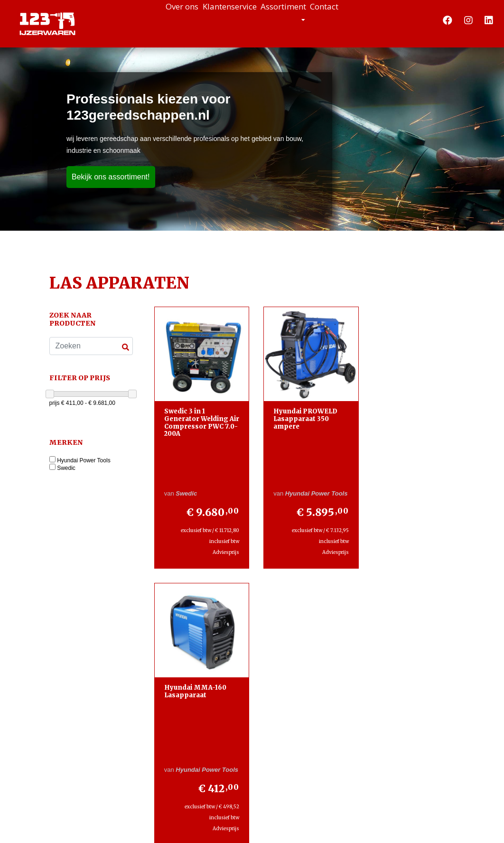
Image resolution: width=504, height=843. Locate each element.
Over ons (145, 19)
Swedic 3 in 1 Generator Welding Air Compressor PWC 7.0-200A (199, 418)
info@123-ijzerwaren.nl (93, 707)
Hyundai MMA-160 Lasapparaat (405, 411)
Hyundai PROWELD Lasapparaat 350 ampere (301, 414)
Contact (362, 19)
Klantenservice (218, 19)
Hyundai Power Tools (84, 461)
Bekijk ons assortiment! (111, 177)
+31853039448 (90, 686)
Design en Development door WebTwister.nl (284, 826)
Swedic (66, 468)
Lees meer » (320, 741)
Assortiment (299, 19)
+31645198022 (88, 674)
